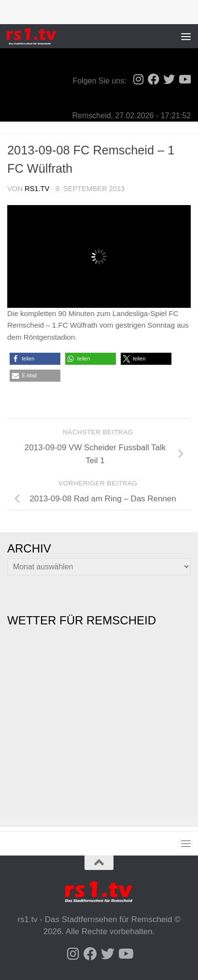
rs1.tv (37, 189)
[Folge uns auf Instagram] (138, 79)
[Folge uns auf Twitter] (169, 79)
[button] (35, 359)
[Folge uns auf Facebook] (154, 79)
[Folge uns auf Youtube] (184, 79)
